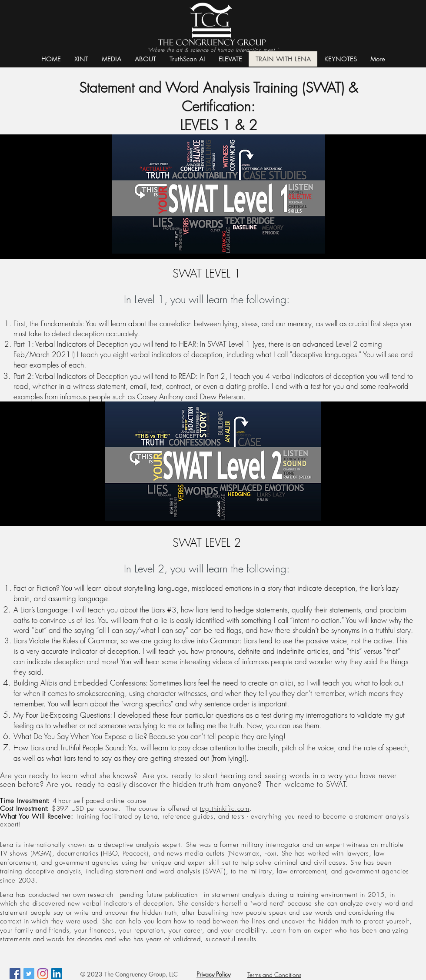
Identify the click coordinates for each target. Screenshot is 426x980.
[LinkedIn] (57, 974)
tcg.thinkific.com (225, 809)
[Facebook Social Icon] (15, 974)
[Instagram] (43, 974)
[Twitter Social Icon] (29, 974)
